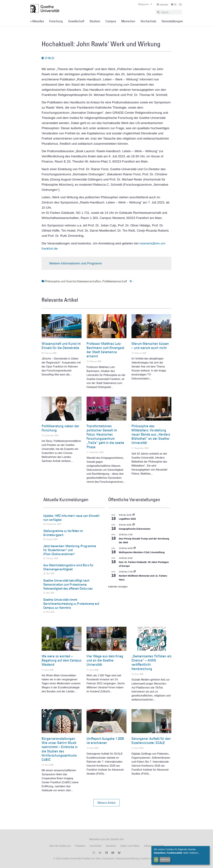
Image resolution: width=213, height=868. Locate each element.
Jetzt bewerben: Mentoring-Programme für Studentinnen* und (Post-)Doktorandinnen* (70, 550)
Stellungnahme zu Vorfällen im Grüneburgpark (63, 533)
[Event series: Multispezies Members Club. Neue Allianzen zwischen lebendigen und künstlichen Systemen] (134, 548)
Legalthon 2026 (127, 519)
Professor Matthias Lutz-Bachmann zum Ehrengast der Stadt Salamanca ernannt (105, 350)
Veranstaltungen (172, 21)
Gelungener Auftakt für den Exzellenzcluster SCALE (151, 741)
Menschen (128, 21)
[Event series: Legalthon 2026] (133, 515)
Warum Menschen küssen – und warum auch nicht (150, 346)
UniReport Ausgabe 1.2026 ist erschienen (105, 741)
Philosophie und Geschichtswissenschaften (73, 281)
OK (156, 860)
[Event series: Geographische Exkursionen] (133, 525)
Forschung (56, 21)
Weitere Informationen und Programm (76, 263)
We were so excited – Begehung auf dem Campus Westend (61, 660)
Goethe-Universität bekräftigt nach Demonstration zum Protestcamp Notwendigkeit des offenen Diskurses (68, 584)
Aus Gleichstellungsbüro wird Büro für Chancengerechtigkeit (68, 567)
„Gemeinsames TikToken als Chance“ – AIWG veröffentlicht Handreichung (151, 662)
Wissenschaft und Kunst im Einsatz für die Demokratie (61, 346)
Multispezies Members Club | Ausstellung (142, 552)
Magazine (145, 4)
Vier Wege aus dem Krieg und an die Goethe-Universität (105, 660)
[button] (106, 803)
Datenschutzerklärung (127, 859)
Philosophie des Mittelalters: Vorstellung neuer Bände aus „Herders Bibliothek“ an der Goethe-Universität (151, 434)
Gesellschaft (76, 21)
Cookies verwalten (150, 859)
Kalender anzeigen (118, 587)
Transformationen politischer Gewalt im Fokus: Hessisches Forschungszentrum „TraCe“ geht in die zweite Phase (105, 436)
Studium (95, 21)
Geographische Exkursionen (135, 529)
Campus (111, 21)
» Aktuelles (37, 21)
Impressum (108, 859)
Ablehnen (165, 860)
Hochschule (148, 21)
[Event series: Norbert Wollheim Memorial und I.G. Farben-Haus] (134, 572)
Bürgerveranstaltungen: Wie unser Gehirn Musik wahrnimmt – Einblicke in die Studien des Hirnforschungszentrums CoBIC (60, 749)
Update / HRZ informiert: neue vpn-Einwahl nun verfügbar (71, 518)
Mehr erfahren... (192, 853)
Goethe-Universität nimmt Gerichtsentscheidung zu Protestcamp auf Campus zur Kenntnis (71, 604)
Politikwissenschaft (115, 281)
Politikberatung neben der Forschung (60, 428)
